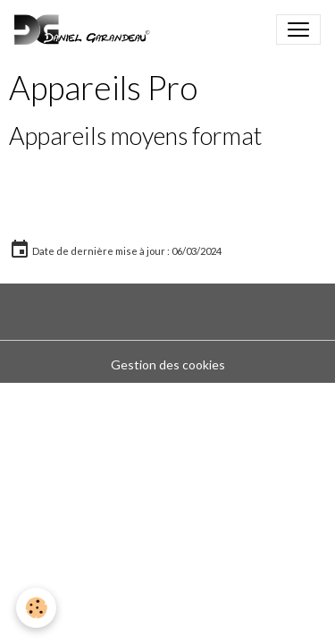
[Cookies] (36, 608)
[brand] (86, 30)
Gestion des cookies (168, 364)
